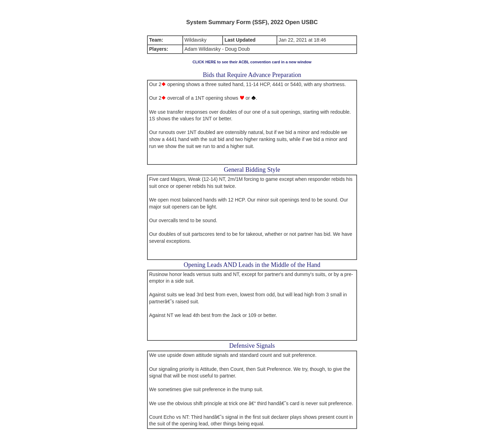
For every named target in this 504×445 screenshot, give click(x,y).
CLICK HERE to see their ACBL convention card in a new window (252, 62)
